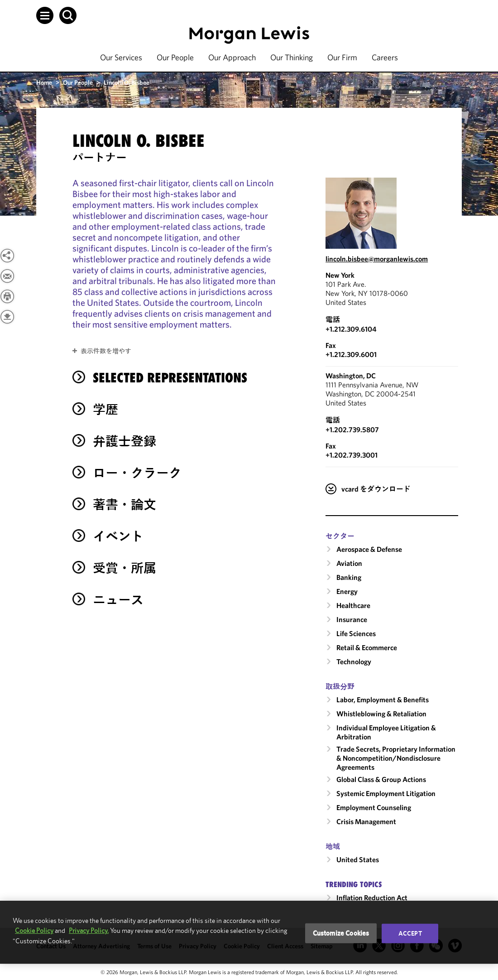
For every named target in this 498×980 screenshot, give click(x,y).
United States (358, 859)
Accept (410, 933)
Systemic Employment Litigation (386, 793)
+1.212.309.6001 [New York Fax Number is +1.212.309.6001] (351, 354)
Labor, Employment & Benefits (383, 700)
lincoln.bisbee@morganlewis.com (377, 259)
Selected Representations (170, 378)
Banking (349, 577)
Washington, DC (351, 376)
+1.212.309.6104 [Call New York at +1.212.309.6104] (351, 329)
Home (44, 82)
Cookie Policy (34, 930)
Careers (385, 57)
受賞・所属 (124, 568)
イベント (118, 536)
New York (340, 275)
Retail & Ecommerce (367, 647)
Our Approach (232, 57)
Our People (175, 57)
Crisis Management (366, 821)
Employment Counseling (374, 807)
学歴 (105, 409)
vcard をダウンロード (376, 489)
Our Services (121, 57)
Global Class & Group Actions (381, 779)
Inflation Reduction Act (372, 898)
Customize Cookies (341, 933)
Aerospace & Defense (369, 549)
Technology (354, 661)
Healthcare (353, 605)
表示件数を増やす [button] (106, 351)
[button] (45, 15)
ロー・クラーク (137, 473)
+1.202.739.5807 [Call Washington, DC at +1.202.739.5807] (352, 430)
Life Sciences (356, 633)
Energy (347, 591)
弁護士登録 (124, 441)
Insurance (352, 619)
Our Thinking (292, 57)
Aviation (349, 563)
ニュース (118, 600)
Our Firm (342, 57)
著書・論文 (124, 504)
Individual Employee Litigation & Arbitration (386, 732)
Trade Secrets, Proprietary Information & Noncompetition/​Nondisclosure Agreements (396, 758)
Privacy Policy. (89, 930)
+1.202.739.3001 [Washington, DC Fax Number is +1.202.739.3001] (352, 455)
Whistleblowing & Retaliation (381, 714)
